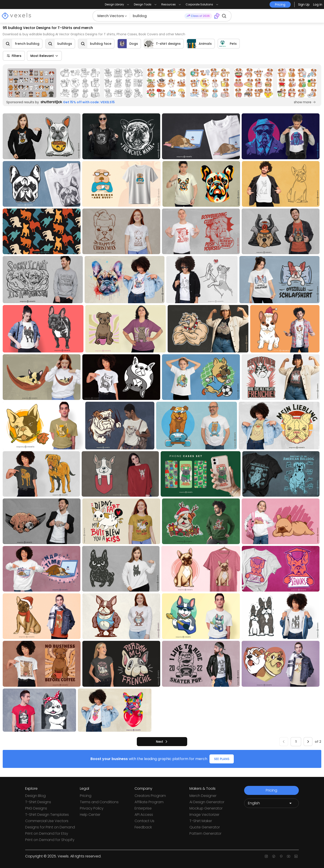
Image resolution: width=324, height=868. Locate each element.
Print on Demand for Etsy (47, 833)
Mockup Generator (206, 808)
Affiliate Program (149, 802)
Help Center (90, 815)
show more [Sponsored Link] (305, 102)
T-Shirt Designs (38, 802)
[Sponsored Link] (32, 83)
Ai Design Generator (207, 802)
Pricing (86, 796)
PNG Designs (36, 808)
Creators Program (150, 796)
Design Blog (35, 796)
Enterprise (143, 808)
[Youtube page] (289, 856)
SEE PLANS (222, 759)
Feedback (143, 827)
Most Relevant (44, 56)
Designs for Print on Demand (50, 827)
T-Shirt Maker (201, 821)
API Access (144, 815)
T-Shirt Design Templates (47, 815)
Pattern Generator (205, 833)
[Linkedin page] (296, 856)
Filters (14, 56)
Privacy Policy (92, 808)
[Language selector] (271, 803)
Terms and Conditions (99, 802)
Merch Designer (203, 796)
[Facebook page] (274, 856)
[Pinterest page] (281, 856)
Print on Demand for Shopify (50, 840)
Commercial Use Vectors (47, 821)
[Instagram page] (266, 856)
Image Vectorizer (204, 815)
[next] (162, 742)
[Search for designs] (157, 16)
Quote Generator (205, 827)
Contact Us (144, 821)
